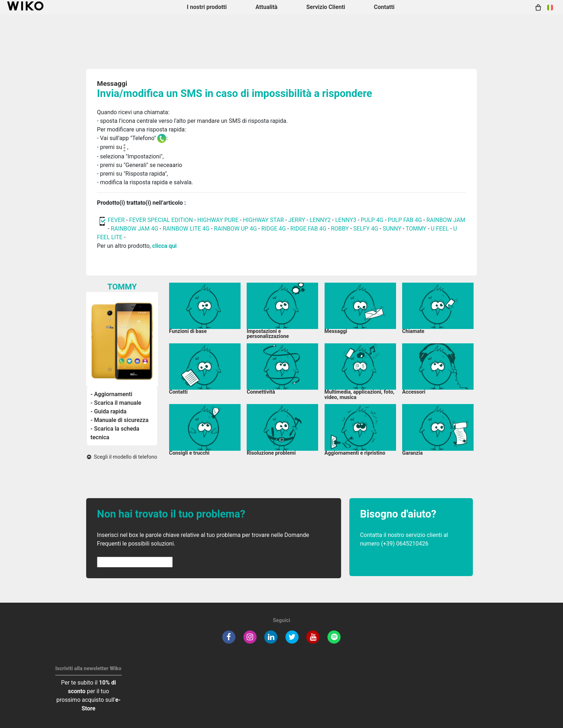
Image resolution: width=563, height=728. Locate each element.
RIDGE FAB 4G (308, 229)
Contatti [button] (384, 7)
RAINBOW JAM (446, 220)
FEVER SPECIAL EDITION (161, 220)
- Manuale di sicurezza (119, 420)
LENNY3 (346, 220)
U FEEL (440, 229)
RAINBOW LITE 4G (186, 229)
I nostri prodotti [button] (207, 7)
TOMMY (416, 229)
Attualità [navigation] (266, 7)
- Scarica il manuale (116, 403)
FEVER (117, 220)
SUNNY (392, 229)
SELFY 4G (366, 229)
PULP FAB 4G (405, 220)
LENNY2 (320, 220)
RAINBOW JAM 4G (134, 229)
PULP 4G (372, 220)
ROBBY (340, 229)
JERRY (297, 220)
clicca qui (164, 246)
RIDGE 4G (274, 229)
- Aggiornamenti (111, 394)
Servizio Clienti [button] (326, 7)
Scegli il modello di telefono (122, 457)
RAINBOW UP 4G (236, 229)
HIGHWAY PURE (219, 220)
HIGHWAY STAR (264, 220)
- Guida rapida (108, 411)
